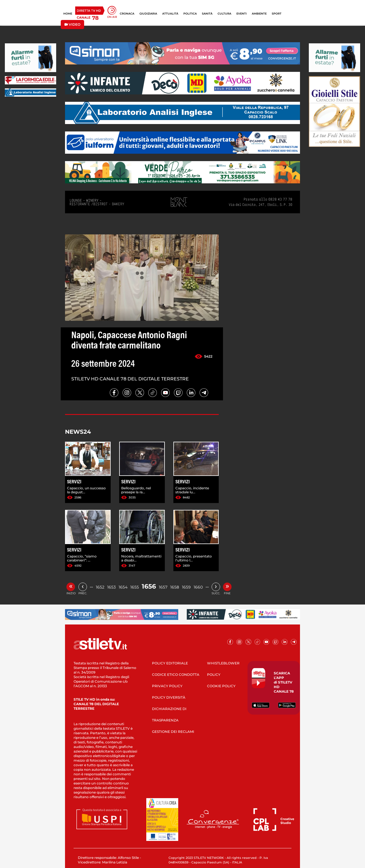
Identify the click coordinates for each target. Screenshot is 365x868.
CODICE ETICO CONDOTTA (176, 675)
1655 (135, 587)
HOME (68, 14)
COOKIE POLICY (221, 686)
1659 (186, 587)
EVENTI (242, 14)
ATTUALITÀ (170, 14)
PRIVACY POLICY (167, 686)
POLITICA (190, 14)
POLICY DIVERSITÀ (169, 697)
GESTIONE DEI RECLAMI (173, 732)
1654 (123, 587)
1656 (149, 586)
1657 (163, 587)
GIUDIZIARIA (148, 14)
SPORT (277, 14)
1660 (198, 587)
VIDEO (72, 24)
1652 (100, 587)
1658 (175, 587)
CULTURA (224, 14)
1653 (111, 587)
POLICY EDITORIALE (170, 663)
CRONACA (127, 14)
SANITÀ (207, 14)
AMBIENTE (259, 14)
